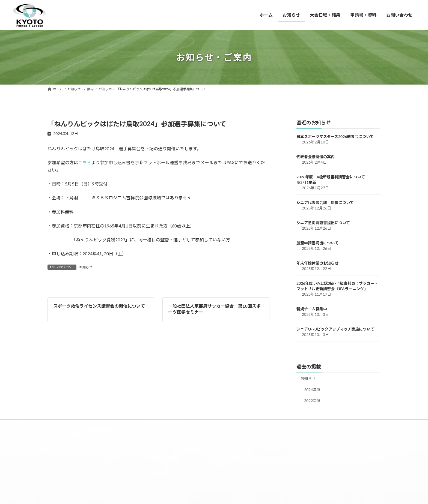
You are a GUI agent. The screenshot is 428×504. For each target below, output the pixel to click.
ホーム (60, 425)
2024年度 (312, 390)
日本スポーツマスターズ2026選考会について (335, 136)
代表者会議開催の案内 (316, 157)
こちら (85, 162)
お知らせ (86, 267)
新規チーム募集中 (312, 309)
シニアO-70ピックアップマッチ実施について (335, 329)
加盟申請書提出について (317, 243)
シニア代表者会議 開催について (325, 202)
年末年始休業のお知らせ (317, 263)
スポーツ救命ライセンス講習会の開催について (99, 306)
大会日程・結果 (124, 425)
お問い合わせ (202, 425)
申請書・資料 (164, 425)
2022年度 (312, 400)
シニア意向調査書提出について (323, 223)
